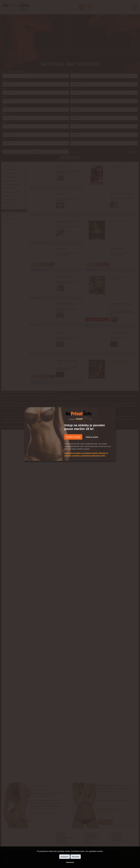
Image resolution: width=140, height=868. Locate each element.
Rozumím (76, 857)
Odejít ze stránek (92, 437)
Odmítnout (70, 862)
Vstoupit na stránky (73, 437)
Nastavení (65, 857)
